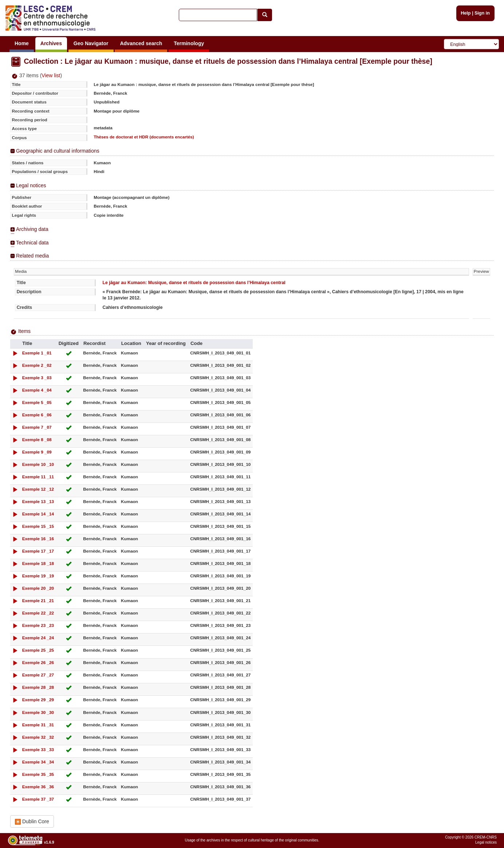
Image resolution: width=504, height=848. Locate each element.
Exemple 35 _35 (38, 774)
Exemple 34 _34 (38, 762)
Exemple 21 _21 (38, 600)
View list (51, 75)
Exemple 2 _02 (37, 365)
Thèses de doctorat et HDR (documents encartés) (144, 137)
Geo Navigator (91, 43)
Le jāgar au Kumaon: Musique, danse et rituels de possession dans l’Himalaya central (194, 283)
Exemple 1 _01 (37, 353)
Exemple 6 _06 (37, 415)
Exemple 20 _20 (38, 588)
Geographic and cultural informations (58, 151)
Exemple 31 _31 (38, 725)
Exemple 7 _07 (37, 427)
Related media (32, 256)
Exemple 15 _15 (38, 526)
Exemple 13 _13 (38, 501)
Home (22, 43)
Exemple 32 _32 (38, 737)
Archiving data (32, 229)
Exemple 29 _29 (38, 700)
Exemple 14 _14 (38, 514)
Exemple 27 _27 (38, 675)
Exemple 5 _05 (37, 402)
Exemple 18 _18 (38, 563)
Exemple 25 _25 (38, 650)
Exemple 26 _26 (38, 662)
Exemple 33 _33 (38, 749)
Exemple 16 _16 (38, 539)
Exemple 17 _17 (38, 551)
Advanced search (141, 43)
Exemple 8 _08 (37, 439)
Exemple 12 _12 (38, 489)
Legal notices (31, 185)
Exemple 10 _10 (38, 464)
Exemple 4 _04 (37, 390)
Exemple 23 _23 (38, 625)
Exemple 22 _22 (38, 613)
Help (466, 13)
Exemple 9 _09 (37, 452)
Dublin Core (32, 822)
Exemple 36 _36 (38, 787)
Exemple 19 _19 (38, 576)
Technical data (32, 243)
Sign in (482, 13)
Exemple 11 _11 (38, 477)
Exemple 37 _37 (38, 799)
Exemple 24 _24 (38, 638)
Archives (51, 43)
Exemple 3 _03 (37, 378)
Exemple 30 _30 (38, 712)
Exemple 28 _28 (38, 687)
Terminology (189, 43)
